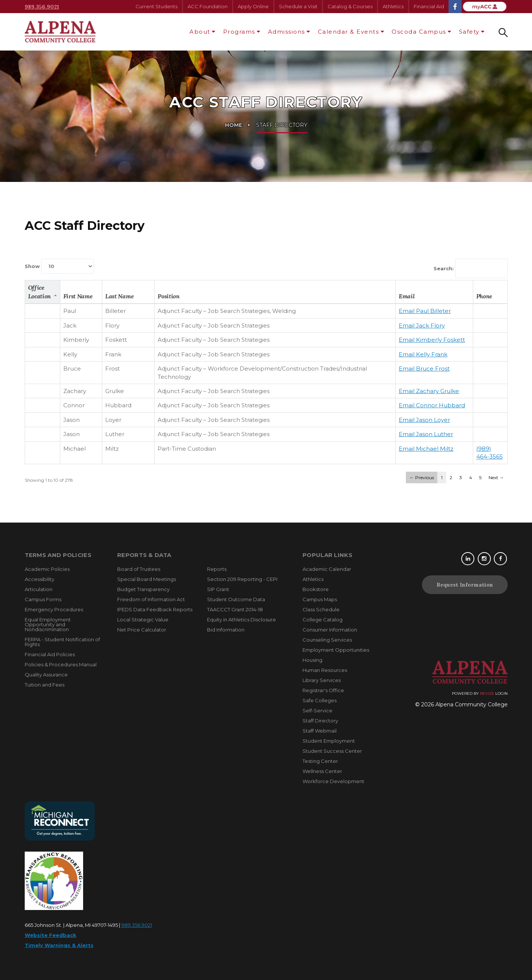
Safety (469, 32)
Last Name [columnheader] (119, 296)
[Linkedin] (469, 559)
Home (234, 125)
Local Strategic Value (143, 620)
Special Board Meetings (147, 579)
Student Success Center (332, 751)
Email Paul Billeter (425, 311)
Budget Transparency (143, 589)
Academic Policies (47, 569)
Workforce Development (333, 781)
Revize (487, 693)
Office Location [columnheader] (39, 292)
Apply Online (253, 6)
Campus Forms (43, 599)
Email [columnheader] (407, 296)
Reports (217, 569)
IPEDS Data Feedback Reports (155, 609)
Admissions (287, 32)
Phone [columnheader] (484, 296)
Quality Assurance (46, 675)
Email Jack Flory (422, 325)
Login (501, 693)
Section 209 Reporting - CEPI (242, 579)
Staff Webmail (320, 731)
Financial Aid (429, 6)
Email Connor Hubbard (432, 405)
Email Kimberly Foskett (432, 340)
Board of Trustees (139, 569)
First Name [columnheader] (78, 296)
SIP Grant (218, 589)
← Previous (422, 477)
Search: (471, 268)
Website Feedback (51, 935)
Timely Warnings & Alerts (59, 945)
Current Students (156, 6)
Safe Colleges (320, 700)
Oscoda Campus (419, 32)
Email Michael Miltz (426, 449)
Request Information (465, 585)
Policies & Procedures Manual (61, 664)
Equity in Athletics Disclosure (241, 620)
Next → (496, 477)
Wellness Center (322, 771)
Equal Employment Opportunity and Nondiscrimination (48, 624)
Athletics (393, 6)
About (200, 32)
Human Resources (325, 670)
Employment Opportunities (336, 650)
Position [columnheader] (168, 296)
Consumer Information (330, 630)
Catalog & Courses (350, 6)
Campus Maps (320, 599)
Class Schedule (321, 609)
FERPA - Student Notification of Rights (62, 642)
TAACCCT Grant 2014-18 (235, 609)
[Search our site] (503, 32)
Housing (312, 660)
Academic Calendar (327, 569)
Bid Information (226, 630)
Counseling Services (327, 640)
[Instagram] (485, 559)
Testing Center (320, 761)
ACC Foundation (208, 6)
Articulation (39, 589)
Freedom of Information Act (151, 599)
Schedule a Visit (298, 6)
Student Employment (329, 741)
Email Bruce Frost (424, 369)
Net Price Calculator (142, 630)
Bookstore (316, 589)
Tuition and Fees (45, 685)
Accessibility (39, 579)
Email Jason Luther (426, 434)
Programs (239, 32)
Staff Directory (320, 721)
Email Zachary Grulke (429, 391)
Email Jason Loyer (424, 420)
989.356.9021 (42, 7)
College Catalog (323, 620)
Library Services (322, 680)
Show (59, 266)
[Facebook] (501, 559)
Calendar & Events (349, 32)
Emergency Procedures (54, 609)
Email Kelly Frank (423, 354)
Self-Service (317, 710)
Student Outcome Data (236, 599)
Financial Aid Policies (50, 654)
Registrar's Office (323, 690)
